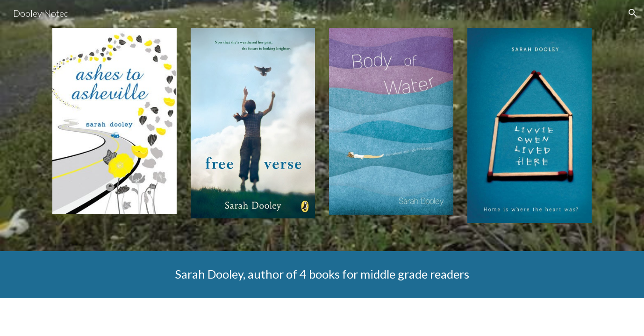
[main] (322, 274)
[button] (633, 13)
